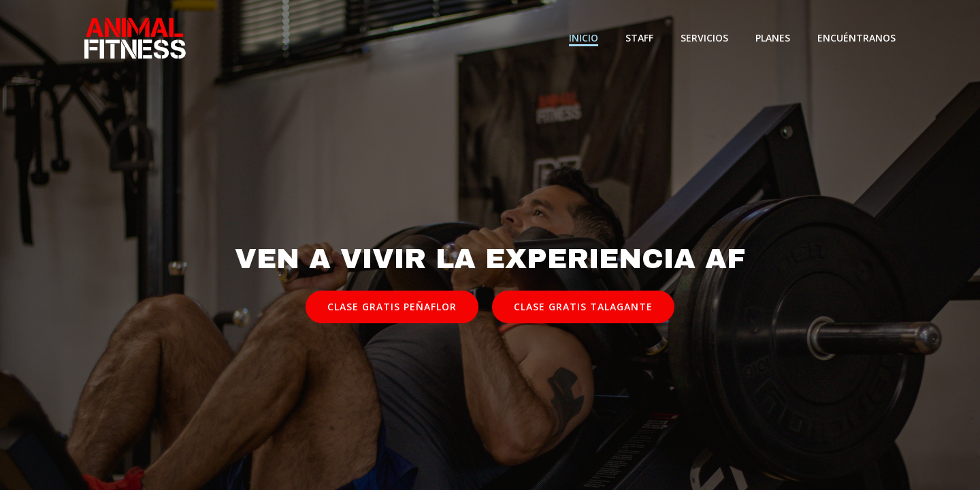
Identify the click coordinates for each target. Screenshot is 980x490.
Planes (773, 38)
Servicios (704, 38)
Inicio (584, 38)
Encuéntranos (856, 38)
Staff (639, 38)
